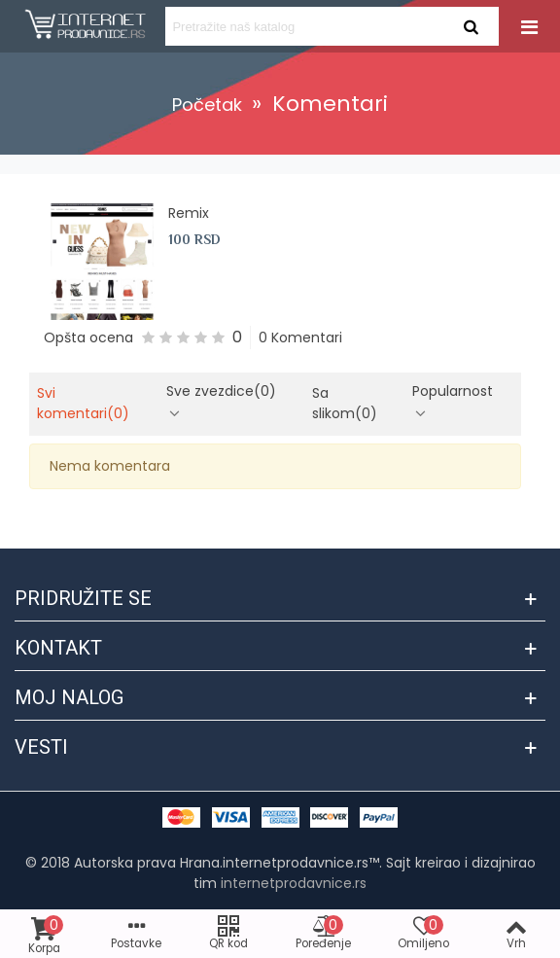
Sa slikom (345, 403)
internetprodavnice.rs (294, 883)
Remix (189, 213)
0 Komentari (300, 337)
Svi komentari (83, 403)
